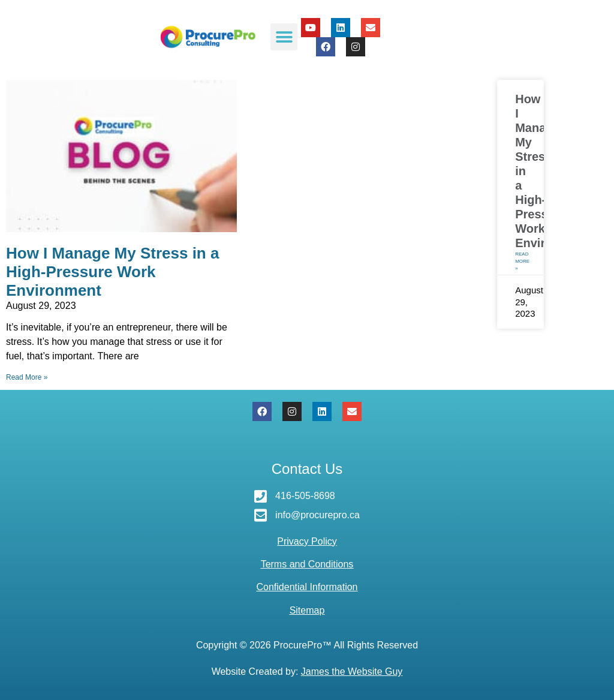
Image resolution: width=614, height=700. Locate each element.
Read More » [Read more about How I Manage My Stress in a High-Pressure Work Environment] (27, 377)
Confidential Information (307, 587)
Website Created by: (307, 672)
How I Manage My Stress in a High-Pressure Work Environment (112, 272)
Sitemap (307, 610)
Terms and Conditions (307, 564)
